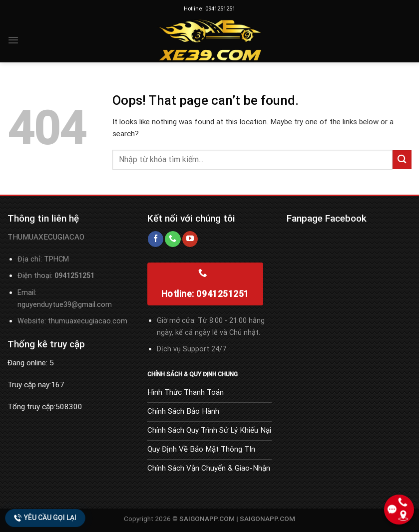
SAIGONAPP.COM (267, 519)
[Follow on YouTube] (190, 239)
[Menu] (13, 40)
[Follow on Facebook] (156, 239)
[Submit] (402, 159)
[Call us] (173, 239)
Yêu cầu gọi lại (45, 518)
